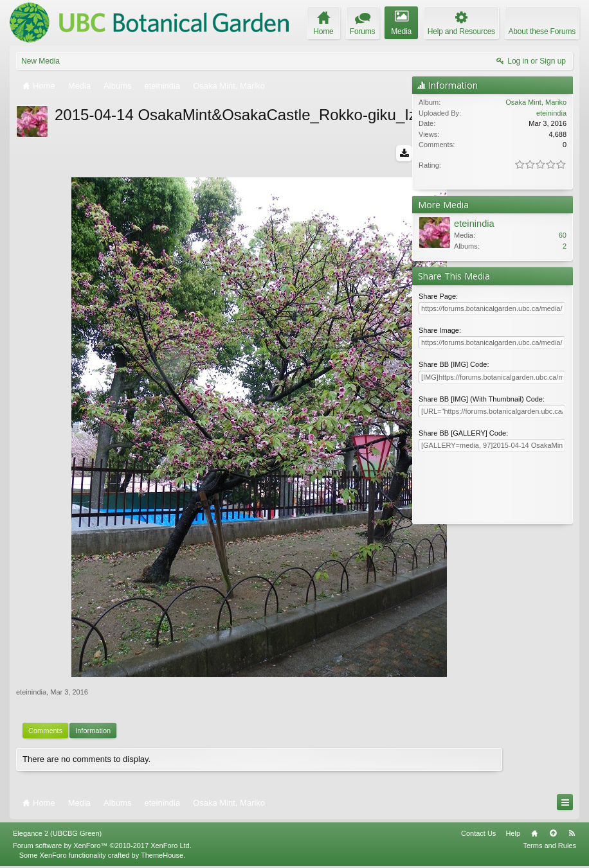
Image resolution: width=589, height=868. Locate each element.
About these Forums (542, 31)
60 (563, 235)
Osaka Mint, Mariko (536, 102)
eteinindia (31, 695)
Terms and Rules (549, 848)
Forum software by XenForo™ (102, 848)
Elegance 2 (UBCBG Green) (57, 836)
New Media (41, 61)
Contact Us (478, 836)
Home (534, 836)
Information (93, 733)
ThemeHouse (162, 857)
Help (513, 836)
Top (553, 836)
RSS (572, 836)
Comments (45, 733)
